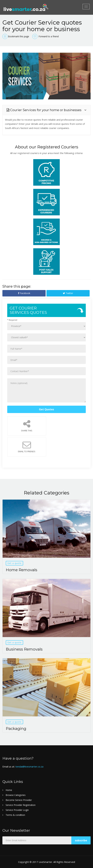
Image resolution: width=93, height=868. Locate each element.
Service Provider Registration (21, 805)
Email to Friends (27, 447)
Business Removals (24, 649)
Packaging (16, 729)
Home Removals (22, 570)
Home (9, 790)
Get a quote (14, 563)
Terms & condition (15, 815)
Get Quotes (46, 409)
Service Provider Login (17, 810)
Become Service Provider (19, 800)
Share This (27, 426)
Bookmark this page (16, 36)
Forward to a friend (45, 36)
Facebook (24, 293)
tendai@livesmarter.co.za (29, 767)
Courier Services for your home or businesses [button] (44, 110)
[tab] (46, 110)
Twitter (68, 293)
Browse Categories (16, 795)
